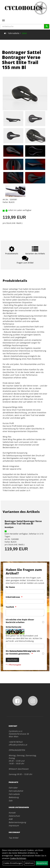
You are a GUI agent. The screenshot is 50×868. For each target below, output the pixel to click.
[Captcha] (25, 646)
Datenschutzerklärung (20, 651)
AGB (11, 819)
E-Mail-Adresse (13, 597)
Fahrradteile (14, 33)
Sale (11, 801)
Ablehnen (29, 863)
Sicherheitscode (14, 627)
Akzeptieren (42, 863)
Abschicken (12, 660)
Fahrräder (13, 788)
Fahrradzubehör (16, 791)
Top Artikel (13, 838)
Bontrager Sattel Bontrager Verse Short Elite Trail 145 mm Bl (23, 522)
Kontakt (12, 813)
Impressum (14, 826)
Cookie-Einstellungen (13, 863)
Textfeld (10, 607)
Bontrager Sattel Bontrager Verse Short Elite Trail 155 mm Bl (22, 60)
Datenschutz (14, 816)
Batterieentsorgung (17, 822)
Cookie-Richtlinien (18, 858)
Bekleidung (14, 797)
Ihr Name (10, 587)
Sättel (24, 33)
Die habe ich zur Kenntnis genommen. (23, 652)
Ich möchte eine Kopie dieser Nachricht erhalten (20, 621)
